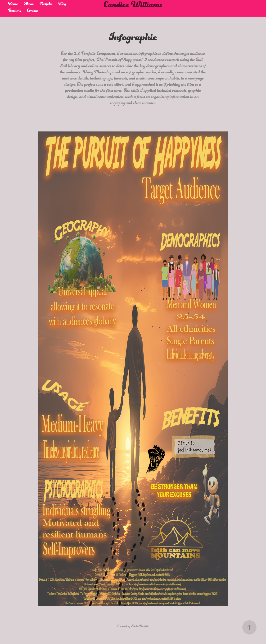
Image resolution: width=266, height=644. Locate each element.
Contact (33, 12)
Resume (15, 12)
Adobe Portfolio (140, 627)
